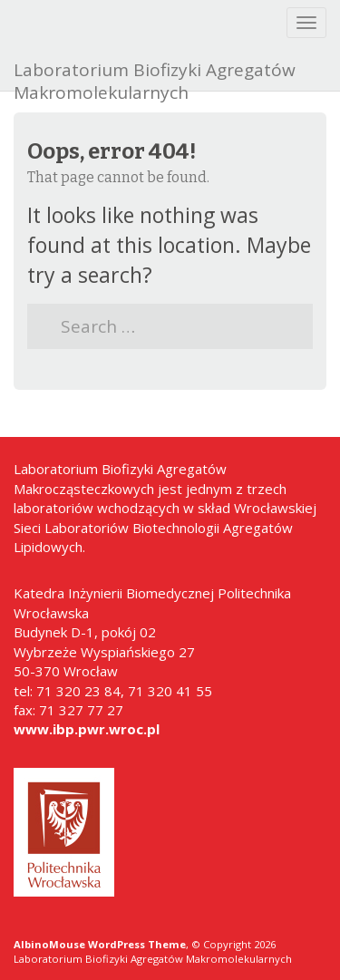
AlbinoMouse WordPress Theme (100, 944)
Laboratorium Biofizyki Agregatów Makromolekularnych (155, 75)
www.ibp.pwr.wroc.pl (87, 729)
